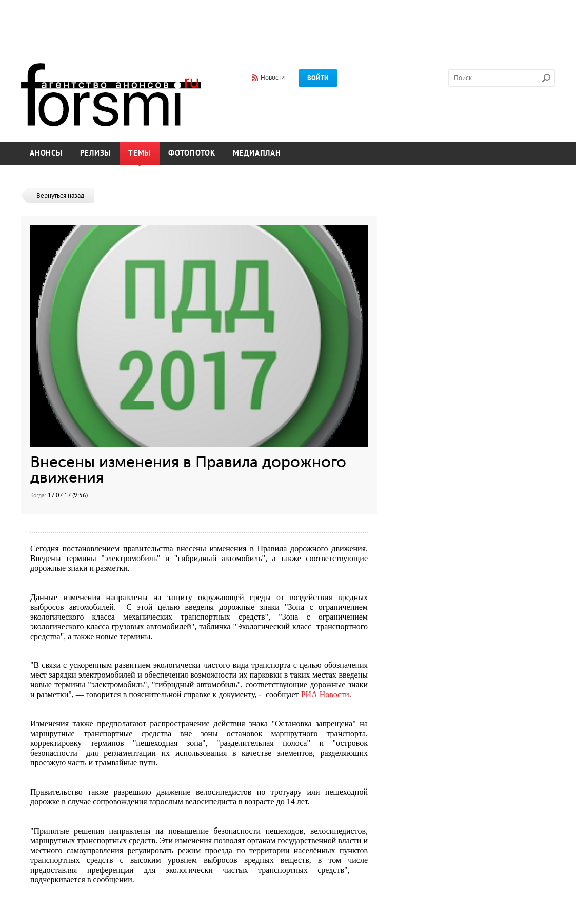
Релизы (96, 153)
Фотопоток (192, 153)
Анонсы (46, 153)
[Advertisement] (288, 25)
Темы (140, 153)
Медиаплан (257, 153)
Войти (318, 78)
